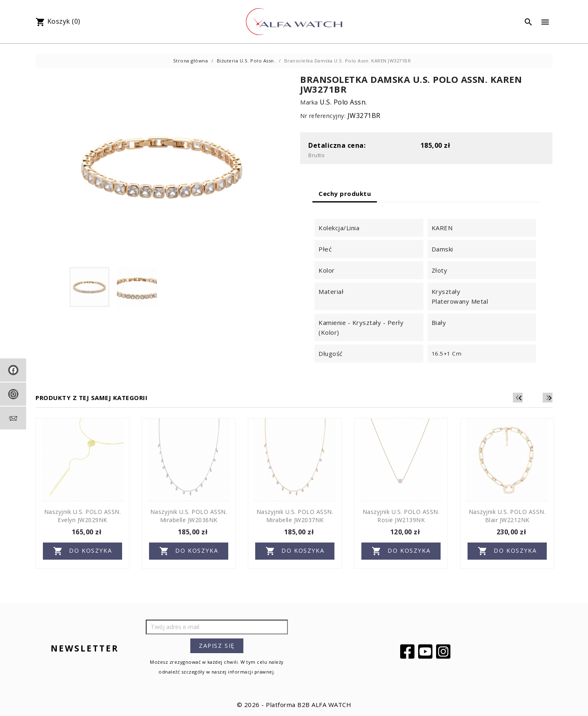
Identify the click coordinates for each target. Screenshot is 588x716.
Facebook (408, 652)
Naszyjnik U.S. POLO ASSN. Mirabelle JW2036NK (189, 516)
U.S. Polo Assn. (343, 102)
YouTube (426, 652)
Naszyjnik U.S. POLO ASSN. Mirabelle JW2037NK (295, 516)
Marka (309, 102)
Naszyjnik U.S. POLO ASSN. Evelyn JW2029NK (83, 516)
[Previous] (535, 398)
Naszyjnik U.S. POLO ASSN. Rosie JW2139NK (401, 516)
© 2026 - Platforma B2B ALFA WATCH (294, 705)
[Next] (548, 398)
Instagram (444, 652)
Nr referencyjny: (323, 116)
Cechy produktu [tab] (345, 193)
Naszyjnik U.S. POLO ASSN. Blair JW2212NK (507, 516)
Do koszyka (83, 551)
